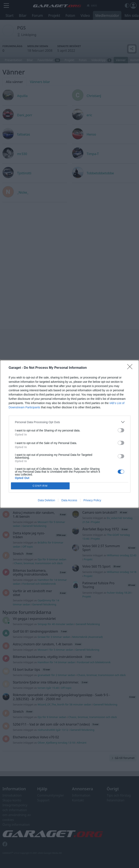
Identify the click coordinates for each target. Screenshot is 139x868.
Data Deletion (47, 500)
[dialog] (69, 434)
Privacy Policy (92, 500)
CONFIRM (40, 486)
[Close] (131, 368)
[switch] (121, 430)
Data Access (69, 500)
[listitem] (70, 422)
